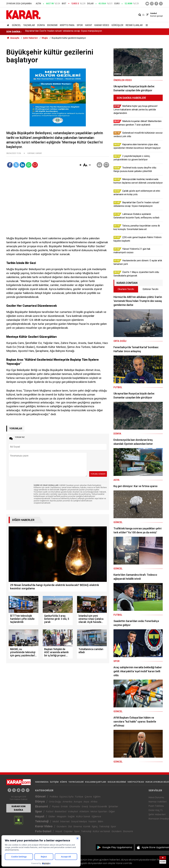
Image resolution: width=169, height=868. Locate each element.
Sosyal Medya (79, 821)
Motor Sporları (99, 811)
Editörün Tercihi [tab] (150, 289)
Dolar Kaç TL (156, 810)
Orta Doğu (55, 802)
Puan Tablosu (156, 806)
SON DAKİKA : (14, 32)
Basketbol (61, 811)
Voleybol (73, 811)
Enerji (85, 806)
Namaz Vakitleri (158, 802)
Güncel (16, 25)
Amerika (67, 802)
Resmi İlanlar (134, 25)
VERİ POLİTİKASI (136, 782)
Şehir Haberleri (157, 814)
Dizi (70, 826)
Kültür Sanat (83, 816)
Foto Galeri (43, 831)
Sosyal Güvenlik (98, 806)
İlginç (95, 826)
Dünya (41, 25)
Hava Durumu (156, 797)
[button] (80, 165)
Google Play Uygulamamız (117, 847)
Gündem (62, 826)
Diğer (112, 811)
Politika (54, 797)
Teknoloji (42, 821)
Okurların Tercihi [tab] (126, 289)
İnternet (65, 821)
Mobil (56, 821)
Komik (87, 826)
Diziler (52, 816)
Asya (86, 802)
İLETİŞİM (54, 782)
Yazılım (92, 821)
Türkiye (79, 797)
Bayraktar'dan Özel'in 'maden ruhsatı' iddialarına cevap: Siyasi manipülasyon (64, 32)
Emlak (64, 806)
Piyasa (56, 806)
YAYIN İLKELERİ (76, 782)
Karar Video (102, 25)
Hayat (89, 25)
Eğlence (96, 816)
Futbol (50, 811)
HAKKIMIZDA (42, 782)
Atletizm (84, 811)
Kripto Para (67, 25)
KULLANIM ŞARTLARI (96, 782)
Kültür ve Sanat (101, 831)
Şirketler (113, 806)
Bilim (100, 821)
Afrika (94, 802)
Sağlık (71, 816)
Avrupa (78, 802)
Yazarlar (29, 25)
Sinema (78, 826)
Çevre (88, 797)
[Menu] (146, 25)
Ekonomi (52, 25)
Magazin (62, 816)
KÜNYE (64, 782)
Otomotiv (75, 806)
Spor (80, 25)
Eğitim (97, 797)
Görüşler (117, 25)
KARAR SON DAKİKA (19, 808)
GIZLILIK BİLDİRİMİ (117, 782)
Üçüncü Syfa (66, 797)
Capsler (68, 831)
